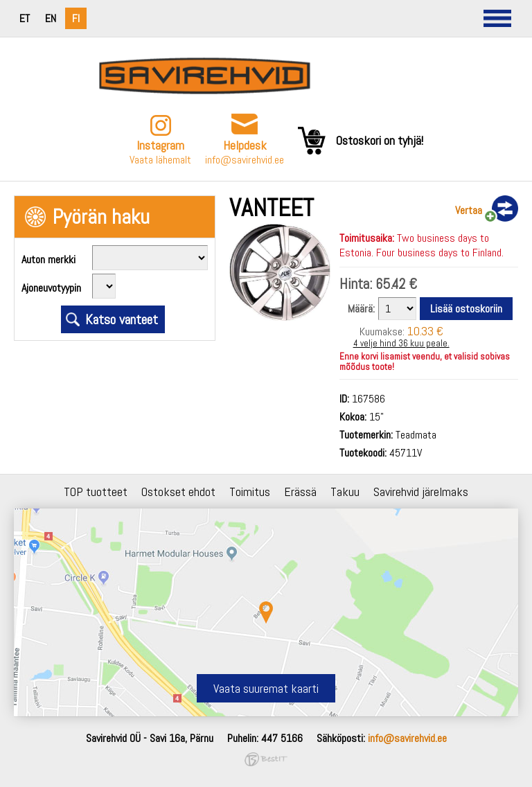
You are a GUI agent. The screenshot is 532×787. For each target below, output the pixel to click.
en (51, 18)
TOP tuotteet (96, 492)
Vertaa (469, 210)
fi (76, 18)
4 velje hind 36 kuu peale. (401, 343)
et (25, 18)
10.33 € (425, 331)
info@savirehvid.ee (245, 160)
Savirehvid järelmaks (421, 492)
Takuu (345, 492)
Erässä (300, 492)
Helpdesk (245, 145)
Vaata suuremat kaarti (266, 688)
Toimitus (250, 492)
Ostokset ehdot (178, 492)
